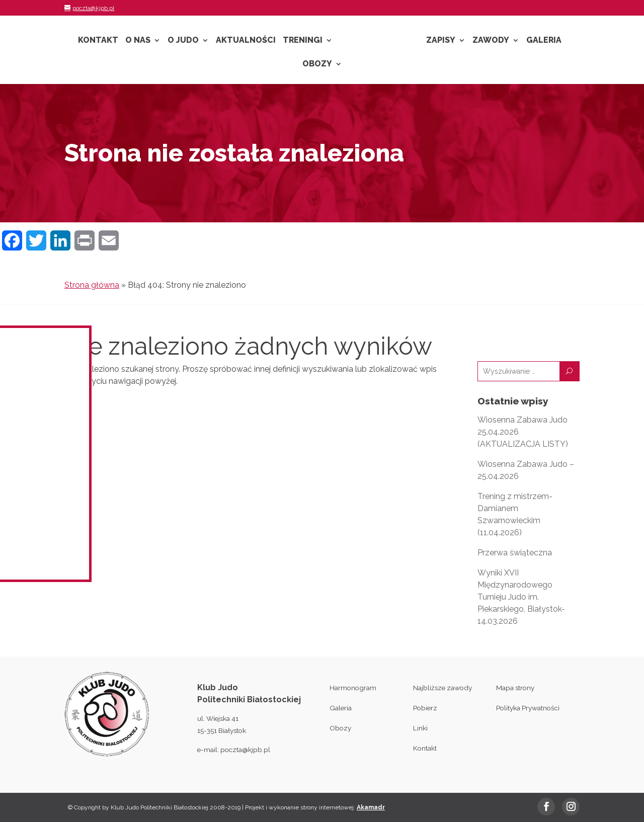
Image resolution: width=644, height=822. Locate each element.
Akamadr (371, 807)
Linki (420, 728)
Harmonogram (353, 688)
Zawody (491, 41)
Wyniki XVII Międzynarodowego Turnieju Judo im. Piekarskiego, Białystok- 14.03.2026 (521, 597)
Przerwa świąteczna (515, 553)
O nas (138, 41)
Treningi (303, 41)
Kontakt (98, 41)
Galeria (544, 41)
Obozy (317, 64)
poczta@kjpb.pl (245, 750)
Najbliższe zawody (442, 688)
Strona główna (92, 285)
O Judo (183, 41)
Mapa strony (515, 688)
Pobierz (425, 708)
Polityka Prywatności (528, 708)
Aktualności (246, 41)
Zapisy (441, 41)
